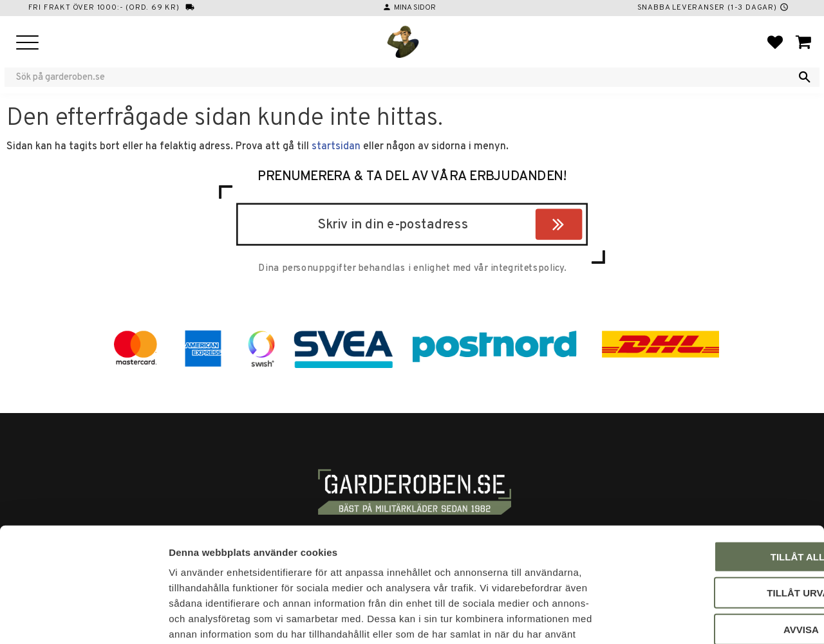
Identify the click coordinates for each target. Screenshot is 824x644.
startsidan (336, 147)
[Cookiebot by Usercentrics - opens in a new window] (83, 619)
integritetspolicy (527, 269)
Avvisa (717, 547)
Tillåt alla (716, 474)
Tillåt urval (716, 511)
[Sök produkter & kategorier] (404, 77)
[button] (27, 43)
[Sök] (805, 77)
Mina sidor (415, 8)
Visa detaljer (699, 619)
